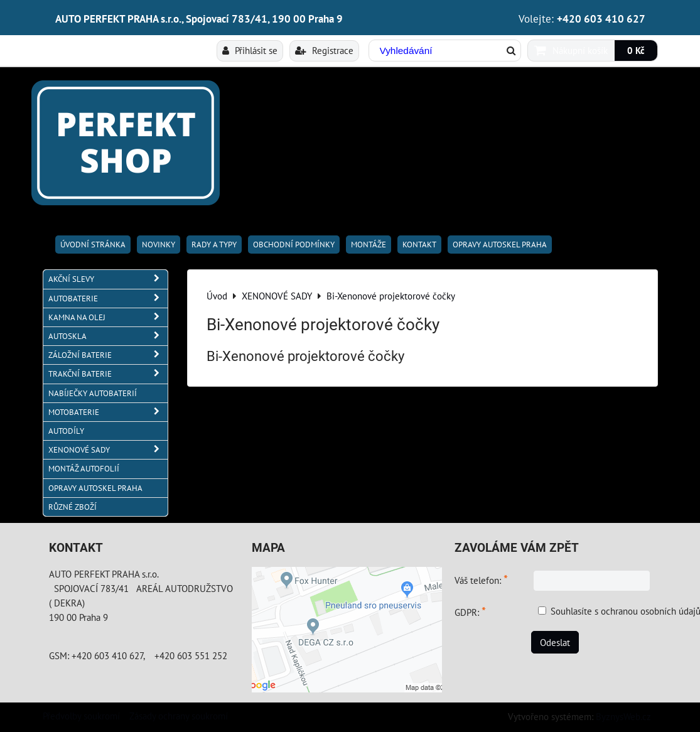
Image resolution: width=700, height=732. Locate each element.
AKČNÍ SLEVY (108, 279)
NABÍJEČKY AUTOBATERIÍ (93, 393)
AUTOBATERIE (108, 299)
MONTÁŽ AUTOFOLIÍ (84, 469)
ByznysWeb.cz (623, 716)
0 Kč (636, 50)
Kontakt (419, 245)
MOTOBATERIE (108, 412)
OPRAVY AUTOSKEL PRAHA (500, 245)
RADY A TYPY (214, 245)
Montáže (369, 245)
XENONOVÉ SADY (108, 450)
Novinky (159, 245)
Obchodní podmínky (294, 245)
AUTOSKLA (108, 336)
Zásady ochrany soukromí (179, 716)
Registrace (324, 50)
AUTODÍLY (66, 431)
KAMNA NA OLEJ (108, 317)
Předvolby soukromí (81, 716)
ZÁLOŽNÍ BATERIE (108, 355)
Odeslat (555, 642)
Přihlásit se (250, 50)
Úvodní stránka (93, 245)
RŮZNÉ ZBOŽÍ (73, 507)
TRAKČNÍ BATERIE (108, 374)
